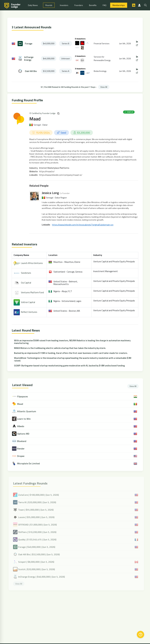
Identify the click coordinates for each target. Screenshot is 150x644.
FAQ (105, 5)
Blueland (24, 441)
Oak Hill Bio (31, 71)
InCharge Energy (29, 59)
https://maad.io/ (47, 171)
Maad (35, 119)
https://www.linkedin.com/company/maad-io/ (61, 175)
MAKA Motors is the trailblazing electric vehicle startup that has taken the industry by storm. (60, 348)
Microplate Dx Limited (31, 464)
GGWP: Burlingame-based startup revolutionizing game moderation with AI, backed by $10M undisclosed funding (69, 366)
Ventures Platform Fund (32, 292)
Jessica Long (50, 193)
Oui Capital (26, 283)
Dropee (23, 456)
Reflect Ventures (29, 312)
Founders (79, 5)
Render (23, 449)
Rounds (49, 5)
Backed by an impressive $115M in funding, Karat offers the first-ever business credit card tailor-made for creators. (71, 353)
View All (104, 87)
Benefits (93, 5)
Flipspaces (25, 397)
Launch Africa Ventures (32, 263)
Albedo (23, 426)
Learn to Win (26, 419)
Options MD (25, 434)
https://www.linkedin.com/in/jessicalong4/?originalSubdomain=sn (83, 225)
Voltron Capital (28, 302)
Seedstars (26, 273)
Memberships (119, 5)
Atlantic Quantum (29, 411)
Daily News (33, 5)
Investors (64, 5)
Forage (29, 44)
